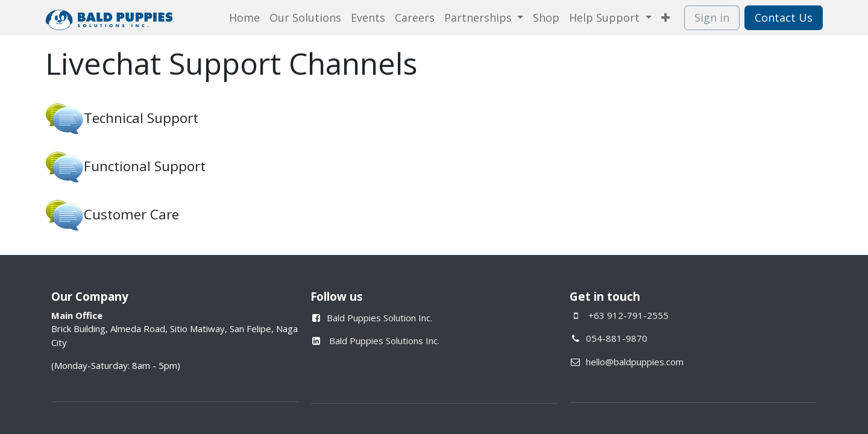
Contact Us (784, 17)
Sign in (712, 17)
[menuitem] (244, 18)
